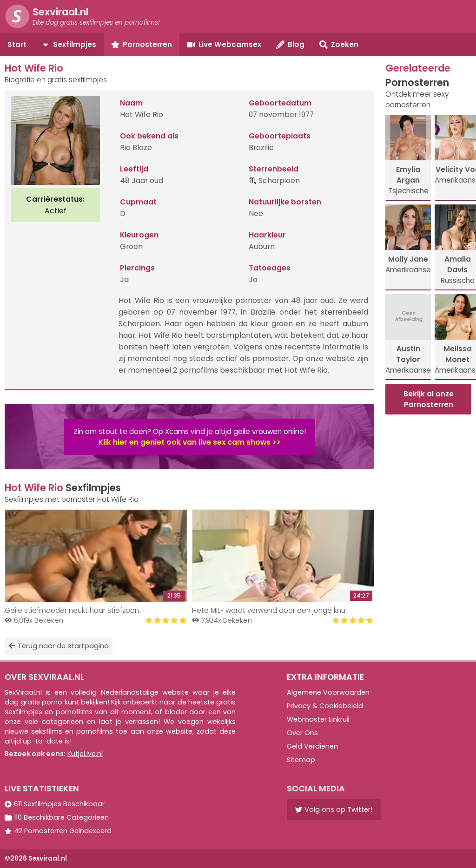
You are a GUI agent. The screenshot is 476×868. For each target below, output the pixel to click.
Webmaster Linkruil (318, 719)
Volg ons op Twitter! (334, 809)
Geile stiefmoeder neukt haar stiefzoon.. (73, 610)
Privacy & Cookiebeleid (325, 706)
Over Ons (302, 733)
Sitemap (301, 760)
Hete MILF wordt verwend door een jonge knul (269, 610)
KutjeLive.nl (85, 754)
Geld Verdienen (312, 746)
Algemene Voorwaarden (328, 692)
